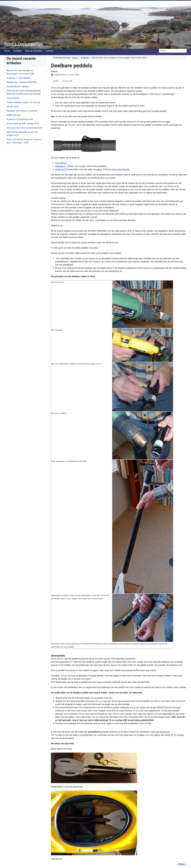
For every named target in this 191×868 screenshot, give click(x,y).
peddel (55, 81)
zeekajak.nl (60, 166)
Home (7, 51)
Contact (49, 51)
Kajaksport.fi (61, 169)
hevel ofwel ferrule (120, 169)
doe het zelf (67, 81)
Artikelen (17, 51)
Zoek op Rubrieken (34, 51)
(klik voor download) (160, 732)
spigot (100, 169)
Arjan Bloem (61, 163)
